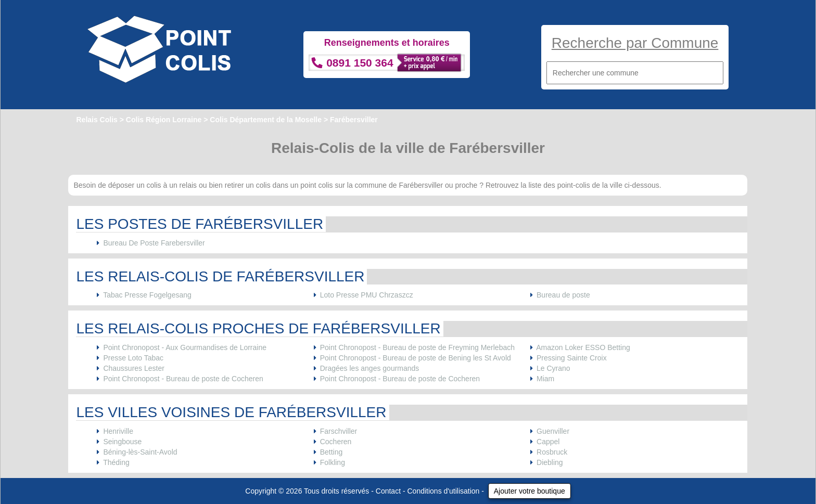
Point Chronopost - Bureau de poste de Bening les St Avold (416, 358)
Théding (116, 462)
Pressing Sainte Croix (572, 358)
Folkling (333, 462)
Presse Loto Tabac (133, 358)
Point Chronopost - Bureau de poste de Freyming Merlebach (417, 347)
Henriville (118, 431)
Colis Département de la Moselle (266, 120)
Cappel (548, 442)
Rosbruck (552, 452)
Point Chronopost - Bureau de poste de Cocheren (183, 379)
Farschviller (339, 431)
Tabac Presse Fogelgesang (147, 295)
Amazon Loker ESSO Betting (583, 347)
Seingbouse (122, 442)
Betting (331, 452)
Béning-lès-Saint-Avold (140, 452)
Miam (545, 379)
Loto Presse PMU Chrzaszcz (367, 295)
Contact (388, 491)
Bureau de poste (563, 295)
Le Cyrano (553, 368)
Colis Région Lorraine (164, 120)
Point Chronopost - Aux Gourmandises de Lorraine (185, 347)
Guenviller (553, 431)
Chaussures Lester (134, 368)
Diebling (550, 462)
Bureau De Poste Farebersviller (154, 243)
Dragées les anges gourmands (370, 368)
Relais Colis (97, 120)
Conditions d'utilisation (444, 491)
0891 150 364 (360, 63)
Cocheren (336, 442)
